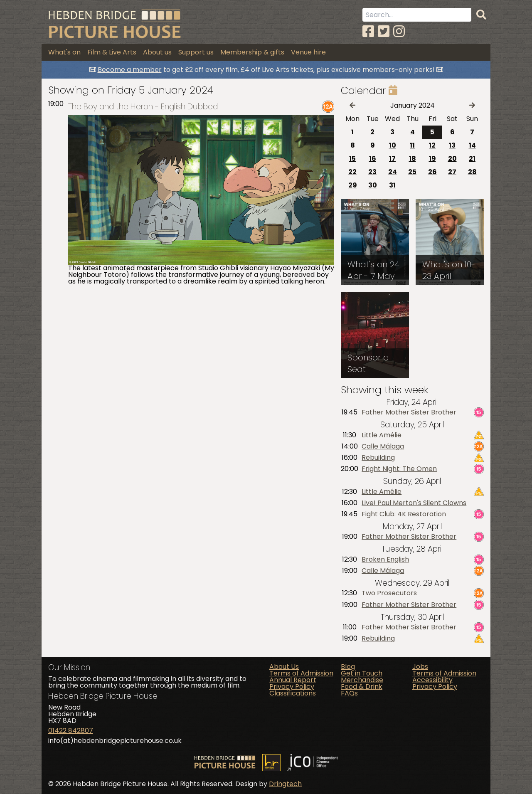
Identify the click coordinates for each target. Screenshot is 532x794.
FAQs (349, 693)
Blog (348, 667)
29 (353, 185)
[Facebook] (368, 31)
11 (412, 145)
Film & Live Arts (112, 52)
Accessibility (432, 680)
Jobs (420, 667)
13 (452, 145)
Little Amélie (382, 435)
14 (472, 145)
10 (393, 145)
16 (373, 159)
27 (452, 172)
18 (413, 159)
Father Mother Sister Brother (409, 412)
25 (412, 172)
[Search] (481, 15)
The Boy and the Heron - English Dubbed (143, 107)
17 (392, 159)
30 (373, 185)
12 (432, 145)
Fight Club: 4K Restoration (404, 514)
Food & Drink (362, 687)
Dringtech (285, 784)
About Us (284, 667)
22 (352, 172)
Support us (196, 52)
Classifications (293, 693)
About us (157, 52)
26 (432, 172)
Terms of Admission (301, 673)
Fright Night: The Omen (399, 469)
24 (393, 172)
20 (452, 159)
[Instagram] (399, 31)
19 (432, 159)
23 (372, 172)
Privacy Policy (292, 687)
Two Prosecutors (389, 593)
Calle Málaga (383, 446)
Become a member (130, 70)
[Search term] (417, 15)
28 (472, 172)
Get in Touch (362, 673)
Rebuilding (378, 458)
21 (472, 159)
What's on (64, 52)
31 (392, 185)
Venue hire (308, 52)
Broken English (385, 560)
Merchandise (362, 680)
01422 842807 (71, 731)
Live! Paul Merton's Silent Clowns (414, 503)
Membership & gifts (252, 52)
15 (352, 159)
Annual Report (293, 680)
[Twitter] (384, 31)
